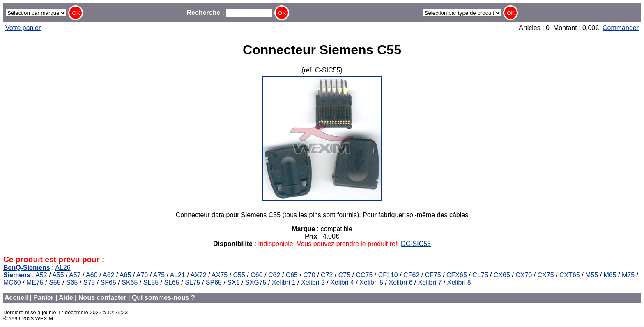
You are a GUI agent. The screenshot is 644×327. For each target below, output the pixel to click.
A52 (41, 275)
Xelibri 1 (284, 282)
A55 (58, 275)
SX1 (233, 282)
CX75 (546, 275)
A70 (142, 275)
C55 (239, 275)
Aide (66, 298)
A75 (159, 275)
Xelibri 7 (430, 282)
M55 (592, 275)
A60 (92, 275)
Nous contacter (102, 298)
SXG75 (256, 282)
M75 (628, 275)
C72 (327, 275)
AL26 (63, 268)
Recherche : (229, 13)
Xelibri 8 (459, 282)
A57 (75, 275)
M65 (610, 275)
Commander (621, 28)
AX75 (220, 275)
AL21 (178, 275)
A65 (125, 275)
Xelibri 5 (371, 282)
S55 (55, 282)
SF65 (108, 282)
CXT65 (570, 275)
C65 (292, 275)
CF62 (411, 275)
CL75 (480, 275)
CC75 (364, 275)
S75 (89, 282)
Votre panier (23, 28)
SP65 (214, 282)
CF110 (388, 275)
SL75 (192, 282)
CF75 (433, 275)
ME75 (35, 282)
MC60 (12, 282)
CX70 (524, 275)
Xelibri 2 (313, 282)
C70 (309, 275)
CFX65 (457, 275)
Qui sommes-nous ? (163, 298)
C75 (344, 275)
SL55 (151, 282)
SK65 (130, 282)
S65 (72, 282)
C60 (256, 275)
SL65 (171, 282)
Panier (43, 298)
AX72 (198, 275)
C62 (274, 275)
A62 (108, 275)
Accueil (16, 298)
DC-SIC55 (416, 244)
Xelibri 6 (400, 282)
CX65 (502, 275)
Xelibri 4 (342, 282)
